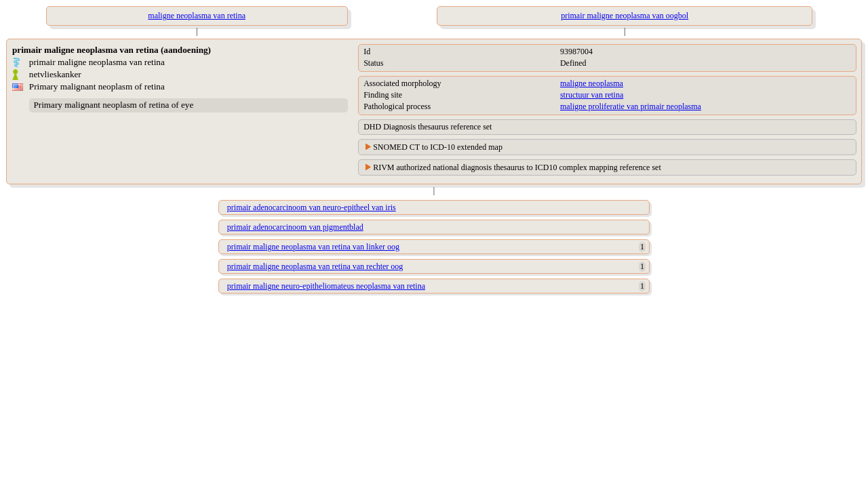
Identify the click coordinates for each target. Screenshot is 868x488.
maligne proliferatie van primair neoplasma (631, 106)
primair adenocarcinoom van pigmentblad (295, 227)
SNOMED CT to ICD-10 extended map (438, 147)
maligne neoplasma (592, 83)
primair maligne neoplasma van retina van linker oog (313, 247)
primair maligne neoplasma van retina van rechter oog (315, 266)
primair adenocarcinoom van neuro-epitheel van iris (312, 207)
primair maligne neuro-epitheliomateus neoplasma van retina (326, 286)
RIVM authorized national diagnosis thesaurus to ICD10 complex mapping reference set (517, 167)
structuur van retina (592, 95)
